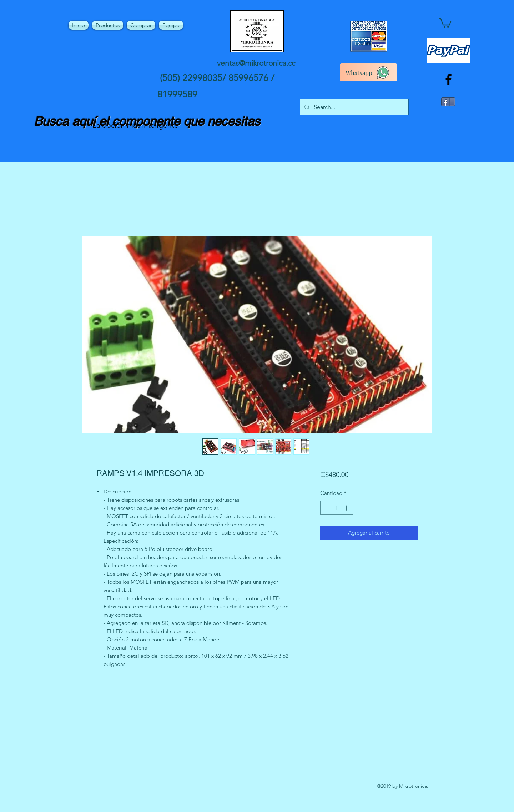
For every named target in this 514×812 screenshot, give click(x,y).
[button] (445, 22)
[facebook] (449, 79)
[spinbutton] (336, 508)
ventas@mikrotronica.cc (256, 63)
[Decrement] (326, 508)
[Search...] (354, 107)
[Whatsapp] (369, 72)
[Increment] (347, 508)
